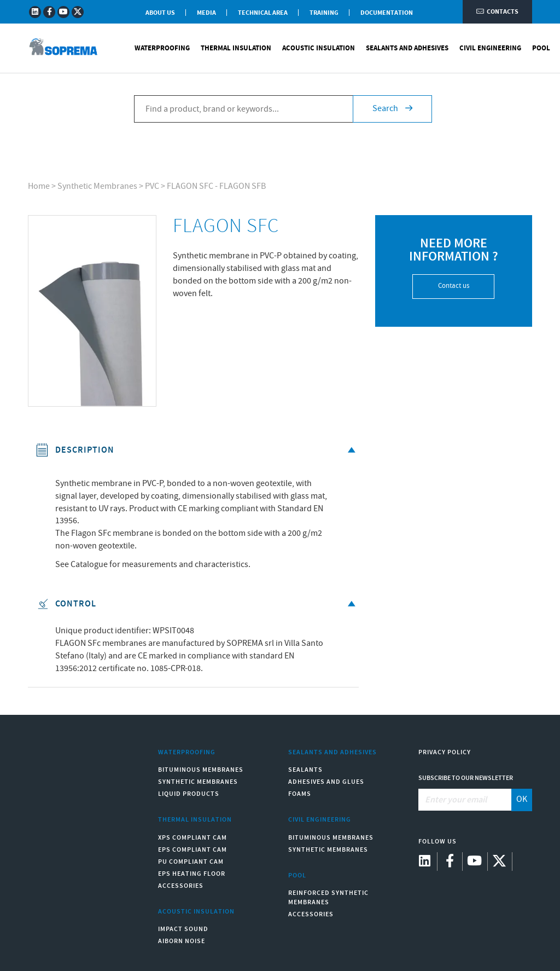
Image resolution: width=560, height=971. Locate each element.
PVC (152, 186)
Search (392, 110)
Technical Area (263, 13)
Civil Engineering (490, 49)
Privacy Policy (445, 752)
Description (197, 450)
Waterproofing (162, 49)
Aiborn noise (182, 941)
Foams (300, 794)
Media (206, 13)
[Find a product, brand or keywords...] (243, 110)
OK (522, 799)
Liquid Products (189, 794)
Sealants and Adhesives (407, 49)
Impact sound (183, 929)
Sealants (305, 770)
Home (39, 186)
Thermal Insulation (236, 49)
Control (197, 604)
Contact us (454, 286)
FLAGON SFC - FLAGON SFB (216, 186)
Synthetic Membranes (97, 186)
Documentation (387, 13)
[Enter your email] (465, 800)
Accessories (181, 886)
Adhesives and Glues (326, 782)
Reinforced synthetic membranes (328, 898)
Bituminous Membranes (201, 770)
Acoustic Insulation (319, 49)
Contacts (497, 12)
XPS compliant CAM (192, 838)
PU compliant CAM (191, 862)
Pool (541, 49)
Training (324, 13)
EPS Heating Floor (192, 874)
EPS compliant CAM (192, 850)
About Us (160, 13)
